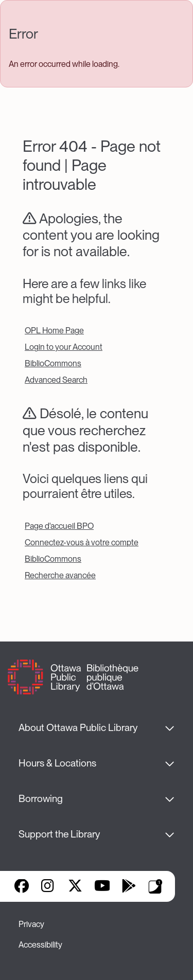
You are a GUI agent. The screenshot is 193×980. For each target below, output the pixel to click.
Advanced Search (56, 380)
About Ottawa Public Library (78, 728)
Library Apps (155, 886)
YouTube (102, 887)
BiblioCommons (53, 363)
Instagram (48, 887)
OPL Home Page (54, 331)
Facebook (22, 887)
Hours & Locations (57, 763)
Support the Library (59, 834)
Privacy (31, 924)
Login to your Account (64, 347)
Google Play (129, 887)
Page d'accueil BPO (59, 526)
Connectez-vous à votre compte (82, 542)
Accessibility (40, 945)
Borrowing (41, 799)
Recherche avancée (60, 575)
